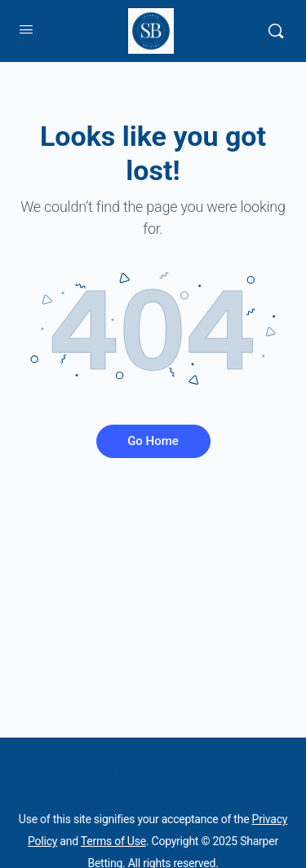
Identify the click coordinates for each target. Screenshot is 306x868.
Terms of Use (113, 841)
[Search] (276, 31)
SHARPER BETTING (153, 773)
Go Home (153, 441)
